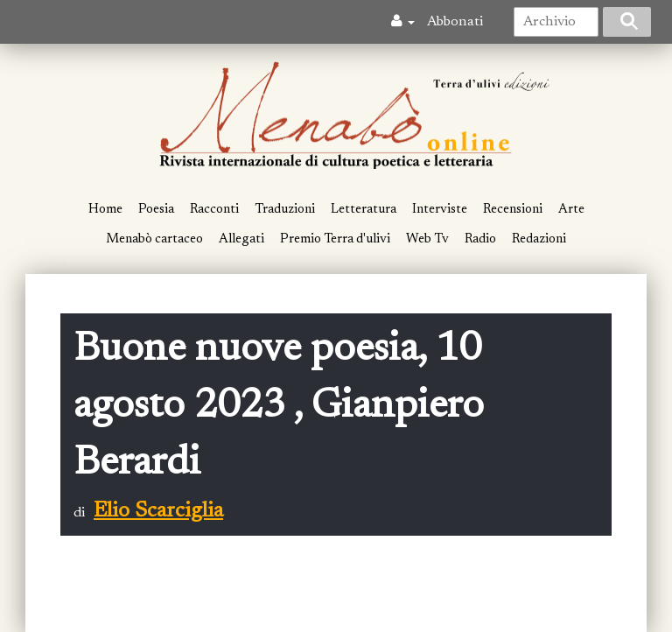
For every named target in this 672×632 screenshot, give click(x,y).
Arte (571, 210)
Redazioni (539, 239)
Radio (480, 239)
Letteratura (364, 210)
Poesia (156, 210)
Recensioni (513, 210)
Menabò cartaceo (154, 239)
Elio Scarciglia (158, 511)
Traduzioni (285, 210)
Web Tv (427, 239)
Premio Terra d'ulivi (335, 239)
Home (105, 210)
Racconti (214, 210)
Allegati (241, 239)
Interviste (440, 210)
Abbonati (455, 22)
